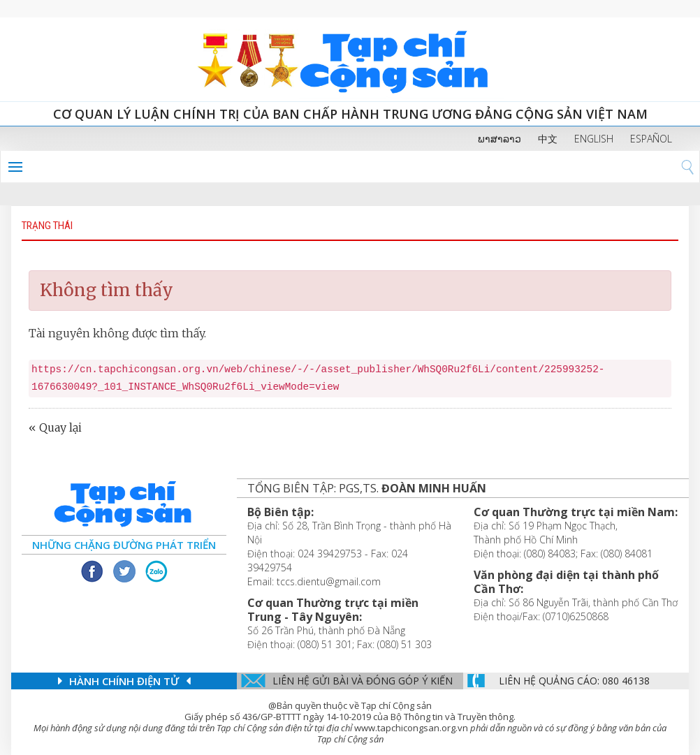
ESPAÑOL (651, 139)
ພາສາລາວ (500, 139)
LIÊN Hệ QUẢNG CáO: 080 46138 (574, 681)
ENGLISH (594, 139)
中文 (548, 139)
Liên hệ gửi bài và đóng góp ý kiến (363, 681)
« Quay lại (55, 427)
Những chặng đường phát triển (124, 545)
